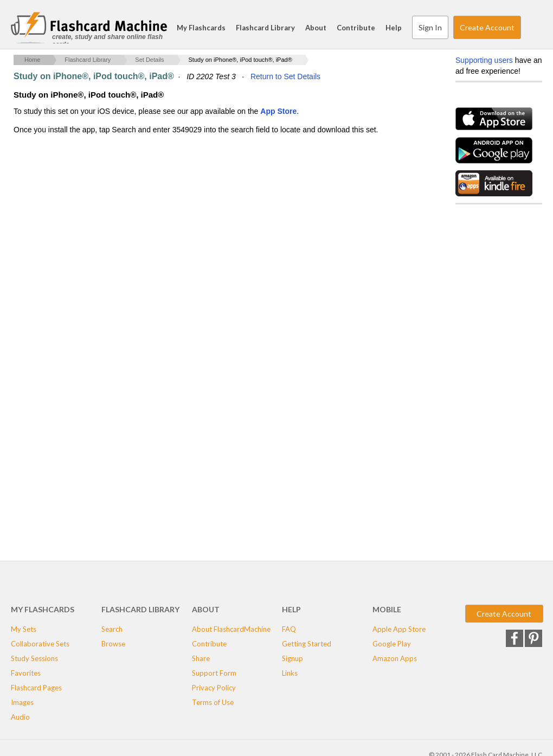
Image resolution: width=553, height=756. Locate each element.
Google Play (392, 644)
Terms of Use (213, 702)
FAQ (289, 629)
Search (531, 28)
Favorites (26, 673)
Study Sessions (34, 658)
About (316, 28)
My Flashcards (201, 28)
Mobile (387, 609)
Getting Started (307, 644)
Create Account (487, 27)
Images (22, 702)
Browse (113, 644)
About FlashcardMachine (231, 629)
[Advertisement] (211, 223)
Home (32, 60)
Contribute (356, 28)
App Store (278, 111)
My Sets (24, 629)
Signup (292, 658)
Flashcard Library (265, 28)
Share (201, 658)
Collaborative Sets (40, 644)
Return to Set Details (285, 76)
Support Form (214, 673)
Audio (20, 717)
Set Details (149, 60)
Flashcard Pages (36, 688)
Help (394, 28)
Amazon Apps (395, 658)
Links (290, 673)
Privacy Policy (214, 688)
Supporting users (484, 60)
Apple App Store (399, 629)
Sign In (430, 27)
